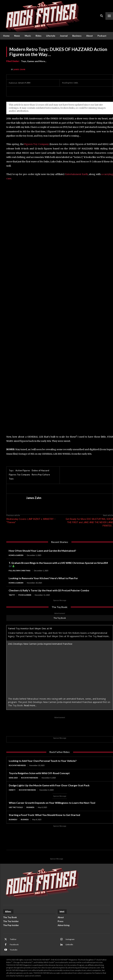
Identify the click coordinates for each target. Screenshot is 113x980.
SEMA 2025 (13, 778)
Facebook (14, 944)
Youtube (14, 950)
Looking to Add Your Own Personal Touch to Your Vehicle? (43, 761)
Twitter (13, 939)
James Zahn (19, 69)
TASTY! (12, 595)
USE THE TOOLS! (16, 807)
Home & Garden (16, 555)
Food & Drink (25, 595)
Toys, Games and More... (34, 61)
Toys (11, 479)
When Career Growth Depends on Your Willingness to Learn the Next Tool (52, 803)
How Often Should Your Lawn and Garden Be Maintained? (42, 551)
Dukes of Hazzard (40, 470)
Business (30, 807)
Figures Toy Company (36, 144)
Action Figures (23, 470)
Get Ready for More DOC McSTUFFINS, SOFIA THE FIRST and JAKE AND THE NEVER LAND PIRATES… (89, 522)
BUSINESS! (13, 819)
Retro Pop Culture (41, 475)
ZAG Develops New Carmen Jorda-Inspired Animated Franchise (40, 644)
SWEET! (12, 790)
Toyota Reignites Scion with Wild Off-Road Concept (39, 773)
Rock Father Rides (17, 765)
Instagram (70, 939)
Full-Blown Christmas (20, 571)
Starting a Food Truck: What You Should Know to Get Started (44, 815)
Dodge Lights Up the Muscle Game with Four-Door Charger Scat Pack (49, 785)
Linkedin (69, 944)
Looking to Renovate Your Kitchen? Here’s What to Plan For (43, 578)
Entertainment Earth (77, 174)
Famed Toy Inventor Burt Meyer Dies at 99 (30, 628)
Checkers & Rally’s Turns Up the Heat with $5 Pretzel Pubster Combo (49, 590)
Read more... (104, 636)
